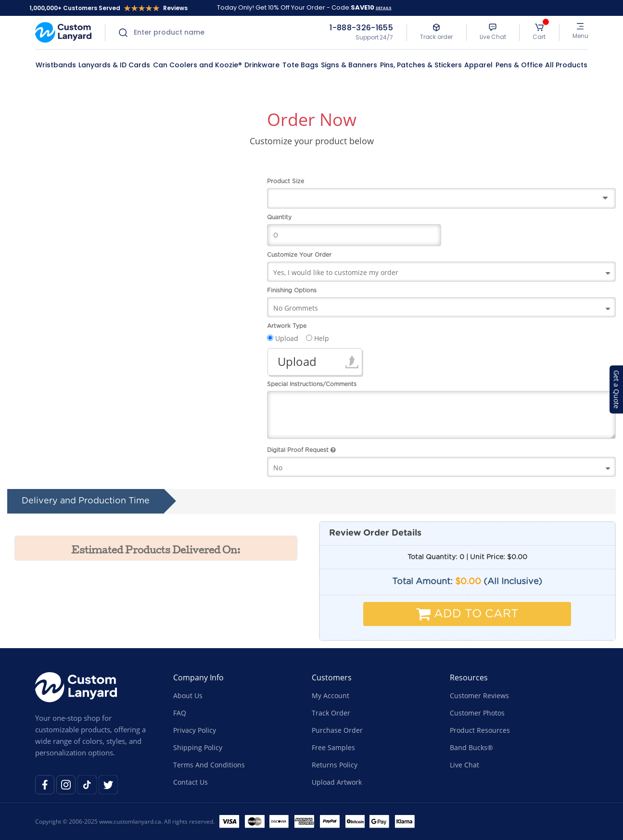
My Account (331, 696)
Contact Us (191, 782)
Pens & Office (519, 65)
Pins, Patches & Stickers (421, 65)
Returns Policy (335, 765)
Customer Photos (477, 713)
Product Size (286, 181)
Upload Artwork (337, 782)
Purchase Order (337, 730)
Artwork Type (287, 326)
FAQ (180, 713)
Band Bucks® (471, 747)
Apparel (478, 65)
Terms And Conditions (209, 765)
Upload (297, 361)
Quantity (279, 217)
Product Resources (480, 730)
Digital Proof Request (301, 450)
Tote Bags (300, 65)
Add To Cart (467, 614)
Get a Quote (617, 389)
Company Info (198, 677)
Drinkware (262, 65)
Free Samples (333, 747)
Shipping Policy (198, 747)
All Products (566, 65)
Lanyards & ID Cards (114, 65)
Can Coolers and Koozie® (197, 65)
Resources (469, 677)
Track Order (331, 713)
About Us (188, 696)
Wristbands (56, 65)
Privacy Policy (195, 730)
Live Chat (464, 765)
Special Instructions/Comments (312, 384)
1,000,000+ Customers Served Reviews (108, 8)
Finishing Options (292, 290)
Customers (332, 677)
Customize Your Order (299, 255)
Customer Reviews (479, 696)
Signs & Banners (349, 65)
